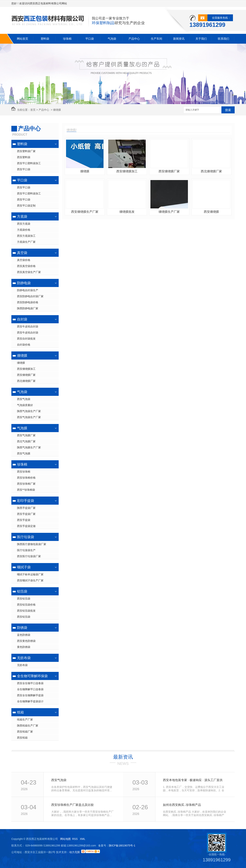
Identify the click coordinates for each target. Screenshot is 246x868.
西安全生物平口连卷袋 (30, 683)
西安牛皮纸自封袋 (28, 326)
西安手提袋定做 (26, 526)
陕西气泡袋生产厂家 (29, 411)
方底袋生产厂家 (26, 242)
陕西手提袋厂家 (26, 508)
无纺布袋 (24, 658)
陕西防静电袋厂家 (28, 308)
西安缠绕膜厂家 (26, 375)
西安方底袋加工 (26, 236)
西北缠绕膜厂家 (26, 381)
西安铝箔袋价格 (26, 605)
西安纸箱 (22, 738)
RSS (75, 839)
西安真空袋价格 (26, 266)
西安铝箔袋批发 (26, 611)
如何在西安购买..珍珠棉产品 (182, 805)
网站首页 (23, 39)
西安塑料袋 (24, 157)
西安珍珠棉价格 (26, 478)
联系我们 (223, 39)
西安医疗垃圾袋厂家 (29, 556)
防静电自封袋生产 (28, 290)
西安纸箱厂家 (25, 732)
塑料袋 (45, 39)
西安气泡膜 (24, 453)
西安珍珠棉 (24, 472)
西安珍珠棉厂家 (26, 484)
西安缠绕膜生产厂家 (85, 212)
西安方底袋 (24, 224)
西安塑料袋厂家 (26, 151)
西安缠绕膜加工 (26, 369)
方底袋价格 (24, 230)
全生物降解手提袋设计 (30, 701)
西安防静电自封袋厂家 (30, 296)
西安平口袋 (24, 169)
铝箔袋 (22, 591)
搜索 (228, 110)
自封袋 (22, 319)
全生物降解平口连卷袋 (30, 689)
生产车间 (156, 39)
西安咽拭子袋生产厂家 (30, 580)
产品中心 (134, 39)
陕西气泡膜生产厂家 (29, 447)
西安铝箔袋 (24, 599)
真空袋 (22, 253)
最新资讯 (123, 757)
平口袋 (90, 39)
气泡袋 (112, 39)
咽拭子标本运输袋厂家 (30, 574)
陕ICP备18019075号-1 (122, 846)
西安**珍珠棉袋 (26, 490)
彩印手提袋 (26, 501)
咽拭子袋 (24, 567)
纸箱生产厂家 (25, 719)
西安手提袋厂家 (26, 514)
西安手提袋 (24, 520)
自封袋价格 (24, 345)
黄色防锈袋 (24, 647)
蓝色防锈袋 (24, 635)
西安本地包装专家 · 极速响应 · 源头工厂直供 (193, 780)
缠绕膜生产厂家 (169, 212)
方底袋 (22, 217)
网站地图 (65, 839)
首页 (33, 110)
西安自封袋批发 (26, 339)
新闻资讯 (179, 39)
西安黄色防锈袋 (26, 641)
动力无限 (75, 852)
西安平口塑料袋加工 (29, 163)
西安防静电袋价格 (28, 302)
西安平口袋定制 (26, 206)
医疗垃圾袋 (26, 537)
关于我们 (201, 39)
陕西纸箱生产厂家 (28, 726)
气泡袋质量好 (25, 405)
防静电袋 (24, 283)
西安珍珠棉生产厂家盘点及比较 (72, 805)
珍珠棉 (67, 39)
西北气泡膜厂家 (26, 441)
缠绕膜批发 (127, 212)
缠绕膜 (57, 110)
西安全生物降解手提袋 (30, 695)
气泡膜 (22, 428)
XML (83, 839)
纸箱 (20, 712)
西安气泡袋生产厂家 (29, 417)
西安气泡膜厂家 (26, 435)
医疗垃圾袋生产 (26, 550)
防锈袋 (22, 628)
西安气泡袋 (24, 399)
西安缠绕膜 (211, 212)
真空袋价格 (24, 260)
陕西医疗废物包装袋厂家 (32, 544)
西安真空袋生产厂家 (29, 272)
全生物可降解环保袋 (32, 676)
